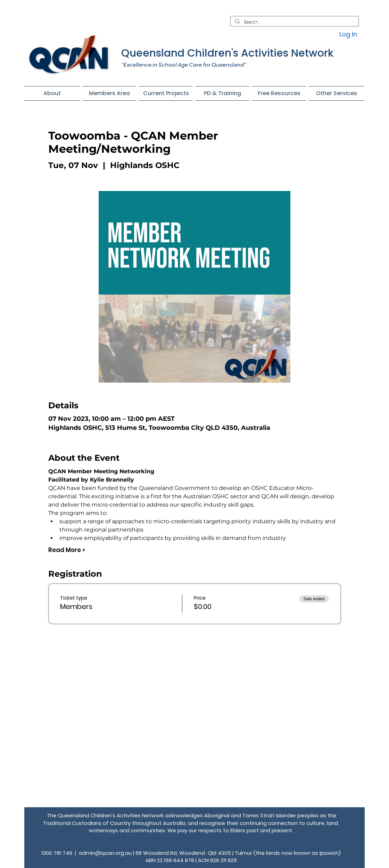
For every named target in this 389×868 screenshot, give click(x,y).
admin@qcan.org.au (105, 853)
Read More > (67, 550)
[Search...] (294, 22)
